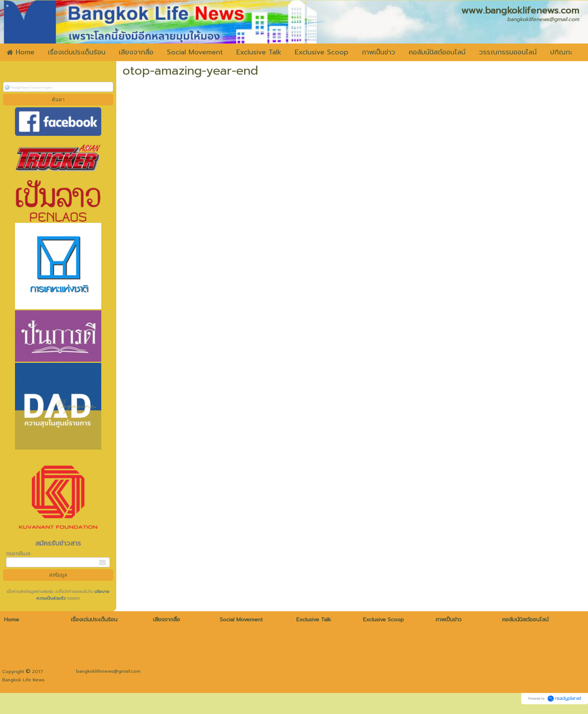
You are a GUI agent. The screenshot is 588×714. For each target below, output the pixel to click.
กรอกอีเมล (18, 554)
